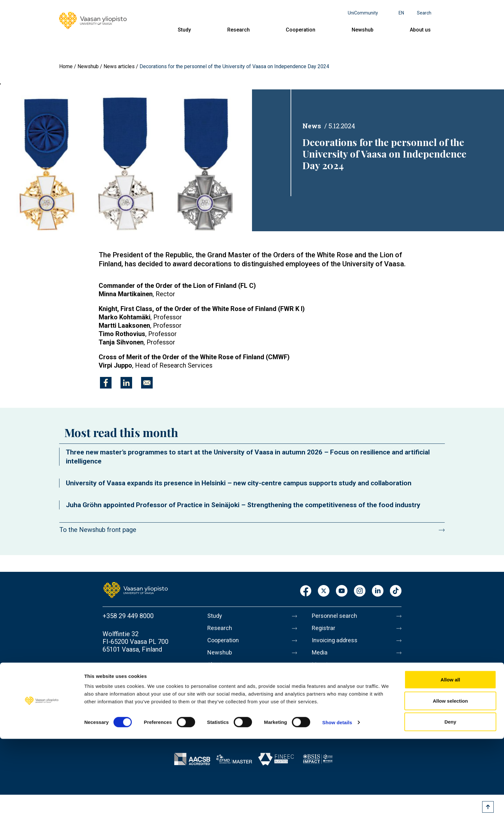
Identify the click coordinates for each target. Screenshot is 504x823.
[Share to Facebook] (106, 383)
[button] (126, 160)
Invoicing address (337, 643)
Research (239, 30)
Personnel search (336, 616)
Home (66, 66)
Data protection (334, 697)
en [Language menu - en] (401, 13)
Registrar (325, 629)
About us (420, 30)
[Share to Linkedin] (126, 383)
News (312, 126)
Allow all (450, 764)
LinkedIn (378, 591)
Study (184, 30)
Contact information (131, 667)
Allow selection (450, 785)
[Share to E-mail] (147, 383)
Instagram (360, 591)
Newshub (363, 30)
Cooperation (301, 30)
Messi (320, 670)
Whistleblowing (333, 724)
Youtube (342, 591)
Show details (337, 806)
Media (321, 656)
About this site (332, 683)
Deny (450, 806)
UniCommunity (363, 13)
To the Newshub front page (98, 530)
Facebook (306, 591)
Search (424, 13)
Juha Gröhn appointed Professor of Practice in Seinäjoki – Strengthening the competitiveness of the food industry (243, 505)
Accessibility (330, 710)
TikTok (396, 591)
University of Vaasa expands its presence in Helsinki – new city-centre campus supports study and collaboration (239, 483)
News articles (119, 66)
